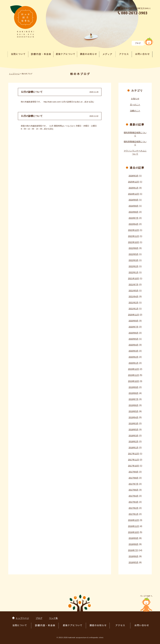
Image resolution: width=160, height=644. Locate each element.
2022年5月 (134, 254)
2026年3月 (134, 176)
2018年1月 (134, 448)
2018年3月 (134, 436)
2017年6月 (134, 490)
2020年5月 (134, 339)
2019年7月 (134, 399)
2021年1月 (134, 309)
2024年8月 (134, 206)
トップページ (14, 74)
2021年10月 (134, 278)
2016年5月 (134, 562)
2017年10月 (134, 466)
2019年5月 (134, 411)
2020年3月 (134, 351)
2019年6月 (134, 405)
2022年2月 (134, 266)
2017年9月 (134, 472)
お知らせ (135, 99)
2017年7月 (134, 484)
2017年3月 (134, 502)
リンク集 (53, 618)
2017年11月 (134, 460)
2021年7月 (134, 285)
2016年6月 (134, 556)
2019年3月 (134, 423)
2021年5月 (134, 291)
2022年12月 (134, 230)
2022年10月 (134, 242)
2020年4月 (134, 345)
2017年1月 (134, 514)
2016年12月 (134, 520)
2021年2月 (134, 303)
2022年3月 (134, 260)
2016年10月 (134, 532)
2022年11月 (134, 236)
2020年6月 (134, 333)
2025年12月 (134, 182)
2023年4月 (134, 224)
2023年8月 (134, 212)
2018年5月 (134, 430)
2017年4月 (134, 496)
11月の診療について (32, 116)
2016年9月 (134, 538)
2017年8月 (134, 478)
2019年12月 (134, 369)
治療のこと (135, 111)
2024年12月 (134, 194)
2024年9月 (134, 200)
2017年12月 (134, 454)
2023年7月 (134, 218)
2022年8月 (134, 248)
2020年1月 (134, 363)
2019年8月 (134, 393)
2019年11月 (134, 375)
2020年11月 (134, 315)
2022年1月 (134, 272)
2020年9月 (134, 321)
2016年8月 (134, 544)
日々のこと (135, 105)
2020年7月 (134, 327)
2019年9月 (134, 387)
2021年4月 (134, 297)
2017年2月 (134, 508)
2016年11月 (134, 526)
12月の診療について (32, 92)
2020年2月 (134, 357)
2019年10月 (134, 381)
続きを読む (89, 102)
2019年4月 (134, 417)
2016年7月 (133, 550)
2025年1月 (134, 188)
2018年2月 (134, 442)
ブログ (39, 618)
